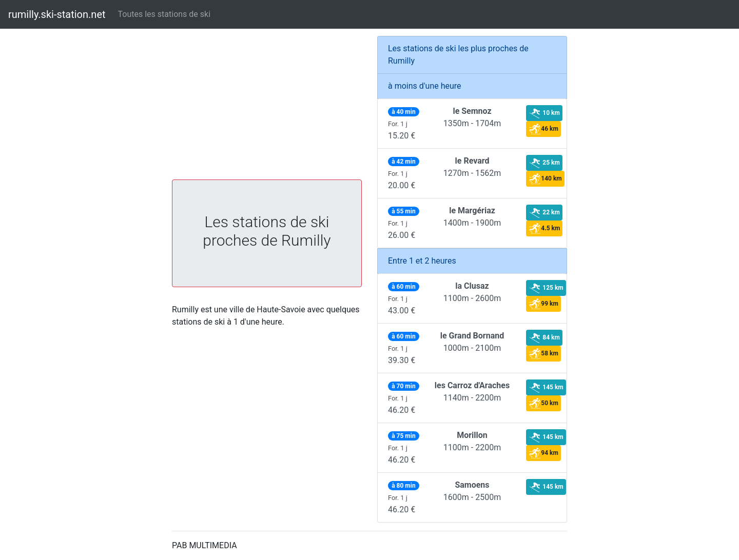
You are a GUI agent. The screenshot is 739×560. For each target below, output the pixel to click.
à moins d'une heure (425, 86)
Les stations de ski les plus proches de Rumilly (458, 55)
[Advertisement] (267, 108)
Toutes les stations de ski (164, 14)
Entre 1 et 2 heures (422, 261)
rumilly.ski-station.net (57, 14)
